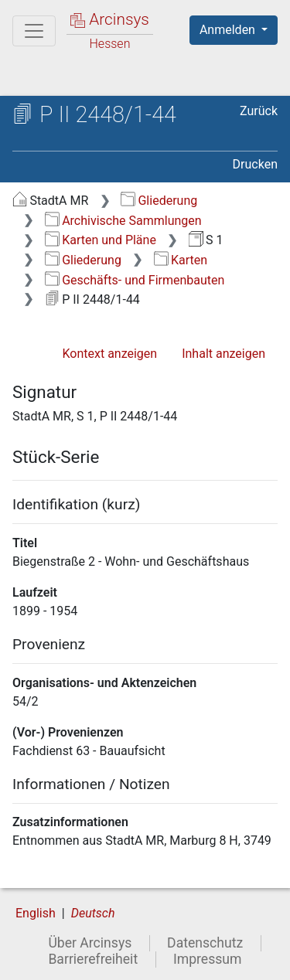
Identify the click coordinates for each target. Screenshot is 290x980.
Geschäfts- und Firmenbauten (135, 280)
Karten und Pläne (101, 240)
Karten (181, 260)
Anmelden (229, 30)
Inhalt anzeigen (223, 354)
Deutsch (93, 913)
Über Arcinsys (90, 943)
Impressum (208, 959)
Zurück (259, 111)
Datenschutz (205, 943)
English (36, 913)
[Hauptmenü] (34, 31)
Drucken (255, 164)
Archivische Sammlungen (123, 221)
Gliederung (159, 201)
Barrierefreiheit (93, 959)
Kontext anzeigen (109, 354)
